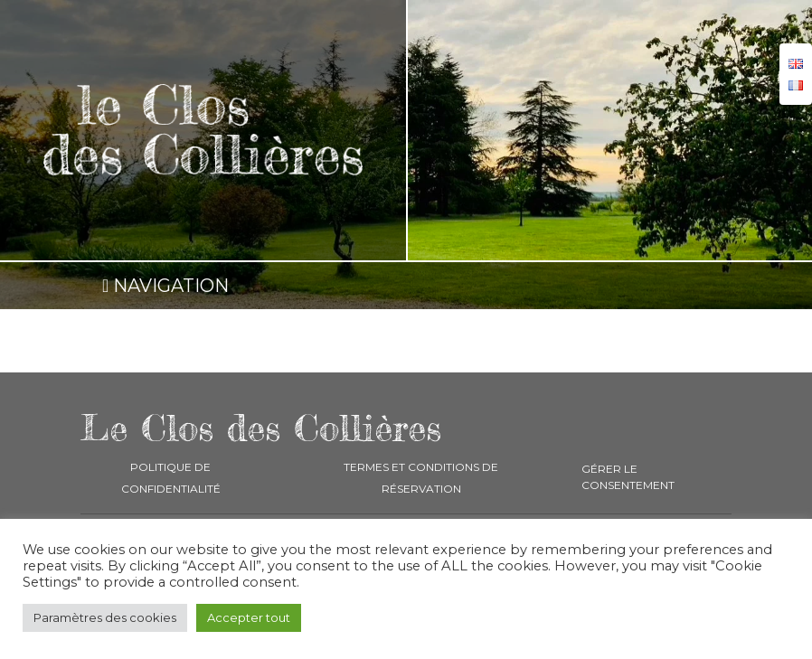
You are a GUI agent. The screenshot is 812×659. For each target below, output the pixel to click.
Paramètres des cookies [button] (105, 617)
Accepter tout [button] (249, 617)
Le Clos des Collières (261, 428)
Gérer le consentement (628, 477)
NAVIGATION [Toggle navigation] (165, 286)
